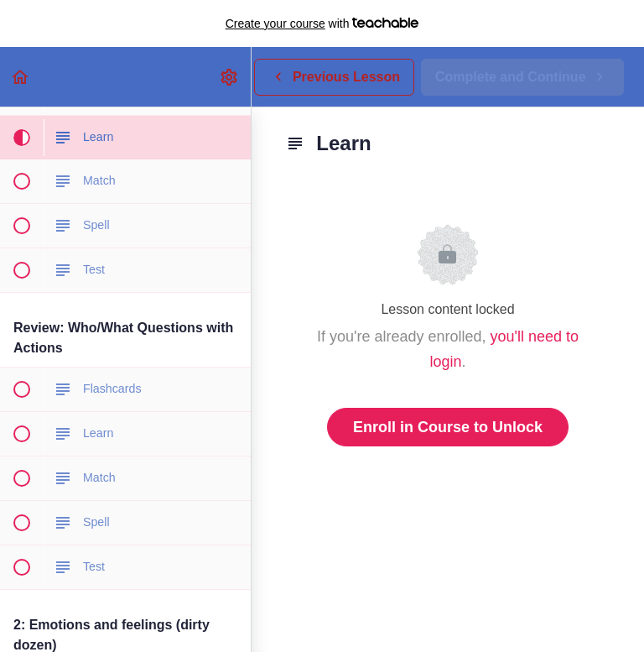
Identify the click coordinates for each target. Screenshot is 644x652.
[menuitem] (230, 77)
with (322, 23)
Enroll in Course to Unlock (448, 427)
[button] (21, 77)
